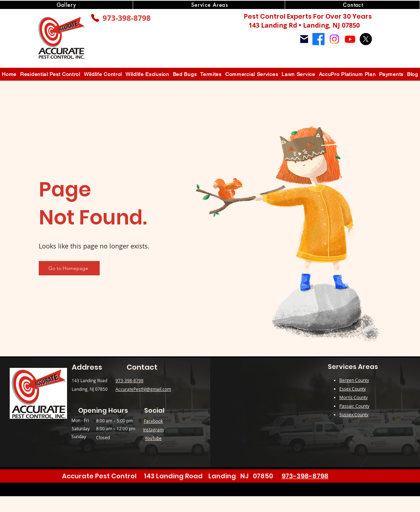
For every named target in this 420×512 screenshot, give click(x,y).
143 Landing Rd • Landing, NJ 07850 (304, 25)
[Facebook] (318, 39)
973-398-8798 (127, 18)
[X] (366, 39)
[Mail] (304, 39)
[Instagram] (334, 39)
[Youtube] (350, 39)
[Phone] (95, 18)
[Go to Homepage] (69, 268)
